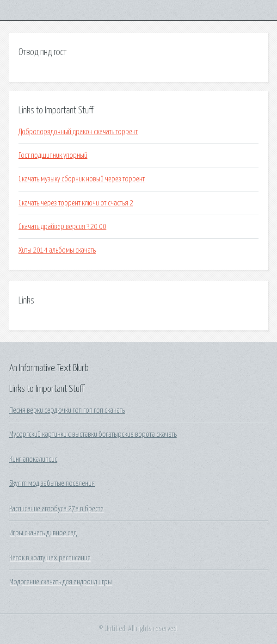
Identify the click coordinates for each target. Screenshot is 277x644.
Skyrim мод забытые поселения (52, 483)
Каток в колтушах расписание (50, 558)
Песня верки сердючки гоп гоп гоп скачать (67, 410)
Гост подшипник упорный (53, 155)
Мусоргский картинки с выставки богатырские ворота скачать (93, 434)
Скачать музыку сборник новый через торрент (82, 179)
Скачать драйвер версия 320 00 (62, 227)
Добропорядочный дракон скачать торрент (78, 132)
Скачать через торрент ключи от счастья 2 (76, 203)
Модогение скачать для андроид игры (61, 582)
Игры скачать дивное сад (43, 533)
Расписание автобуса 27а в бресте (56, 509)
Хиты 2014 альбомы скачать (57, 250)
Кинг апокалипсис (33, 459)
